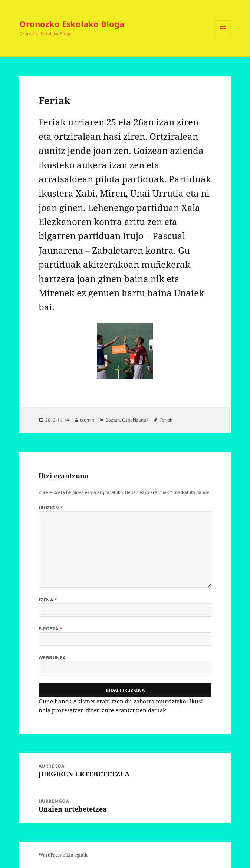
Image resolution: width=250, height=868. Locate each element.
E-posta (50, 629)
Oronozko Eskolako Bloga (72, 24)
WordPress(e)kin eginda (64, 855)
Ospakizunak (135, 420)
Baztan (113, 420)
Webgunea (52, 658)
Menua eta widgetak (223, 36)
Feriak (166, 420)
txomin (87, 420)
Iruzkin (51, 508)
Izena (48, 600)
